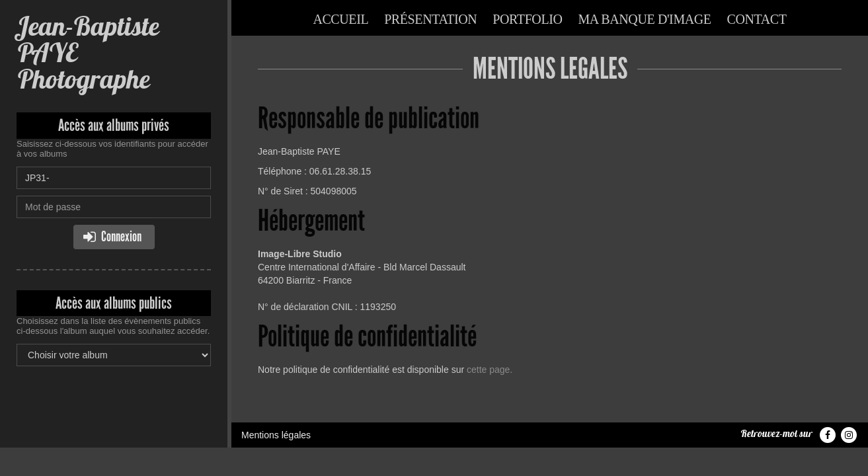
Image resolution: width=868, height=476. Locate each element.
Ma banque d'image (644, 19)
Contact (757, 19)
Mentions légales (276, 435)
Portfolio (527, 19)
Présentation (430, 19)
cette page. (490, 370)
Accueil (340, 19)
